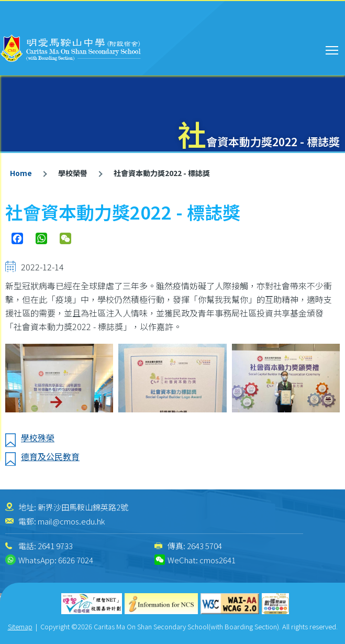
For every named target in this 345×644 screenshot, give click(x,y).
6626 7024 (76, 560)
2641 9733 (55, 546)
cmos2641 (218, 560)
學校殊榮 (38, 438)
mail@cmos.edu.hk (71, 521)
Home (21, 173)
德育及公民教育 (50, 456)
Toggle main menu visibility (333, 49)
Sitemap (20, 626)
